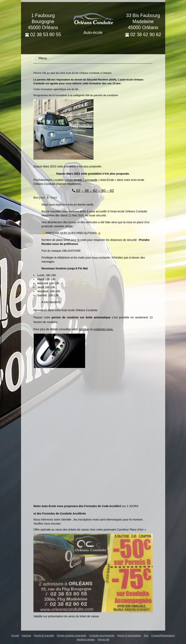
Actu (146, 635)
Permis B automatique (129, 635)
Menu (41, 58)
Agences (27, 635)
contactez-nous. (103, 329)
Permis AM (103, 639)
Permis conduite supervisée (72, 635)
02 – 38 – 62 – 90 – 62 (93, 191)
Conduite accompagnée (102, 635)
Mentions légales (86, 639)
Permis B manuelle (44, 635)
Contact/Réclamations (163, 635)
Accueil (15, 635)
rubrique (84, 329)
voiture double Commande (81, 180)
